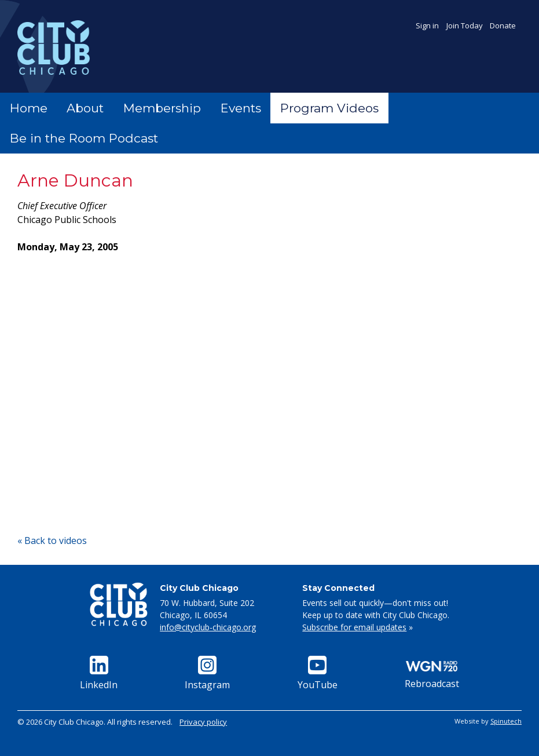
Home (29, 108)
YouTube (318, 673)
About (85, 108)
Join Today (465, 25)
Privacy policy (203, 722)
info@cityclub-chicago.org (208, 627)
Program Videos (329, 108)
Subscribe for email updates (354, 627)
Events (241, 108)
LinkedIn (99, 673)
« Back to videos (52, 540)
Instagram (207, 673)
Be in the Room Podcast (84, 138)
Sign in (427, 25)
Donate (503, 25)
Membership (162, 108)
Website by (488, 721)
